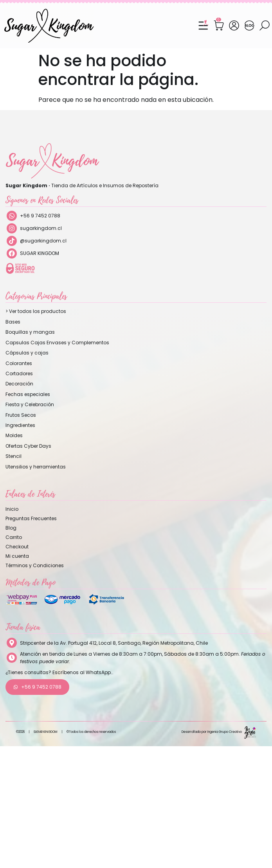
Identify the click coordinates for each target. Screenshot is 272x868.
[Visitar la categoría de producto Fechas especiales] (136, 394)
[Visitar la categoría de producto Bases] (136, 322)
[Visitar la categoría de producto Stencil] (136, 456)
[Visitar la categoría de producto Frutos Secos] (136, 415)
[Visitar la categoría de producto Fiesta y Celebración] (136, 405)
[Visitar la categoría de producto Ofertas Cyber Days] (136, 446)
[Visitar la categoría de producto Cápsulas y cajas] (136, 353)
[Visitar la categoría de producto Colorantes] (136, 363)
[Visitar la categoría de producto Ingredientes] (136, 425)
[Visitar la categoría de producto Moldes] (136, 436)
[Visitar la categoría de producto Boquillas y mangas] (136, 332)
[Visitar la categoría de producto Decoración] (136, 384)
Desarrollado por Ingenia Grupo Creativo (212, 732)
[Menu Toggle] (203, 25)
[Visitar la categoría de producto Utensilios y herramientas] (136, 467)
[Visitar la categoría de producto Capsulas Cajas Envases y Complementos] (136, 343)
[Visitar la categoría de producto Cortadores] (136, 374)
